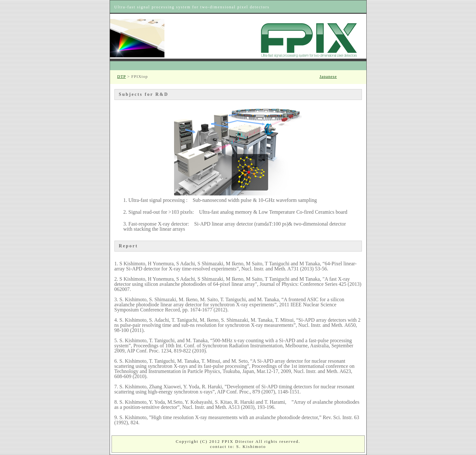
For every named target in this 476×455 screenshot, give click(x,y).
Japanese (328, 76)
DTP (122, 76)
